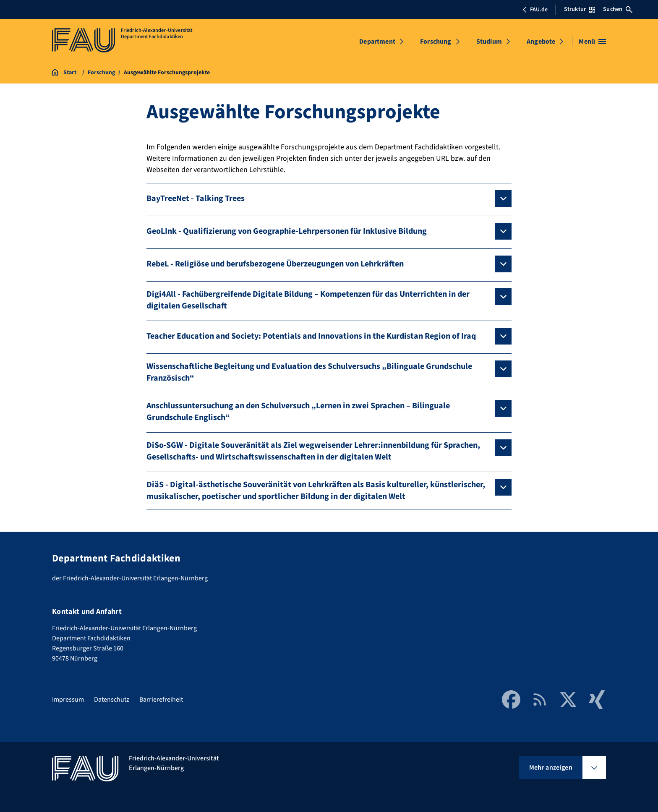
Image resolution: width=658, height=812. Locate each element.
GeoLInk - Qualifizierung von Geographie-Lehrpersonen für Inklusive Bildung (287, 231)
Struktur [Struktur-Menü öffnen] (580, 9)
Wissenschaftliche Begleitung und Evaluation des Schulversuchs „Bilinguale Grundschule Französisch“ (309, 372)
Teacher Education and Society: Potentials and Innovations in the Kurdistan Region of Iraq (311, 336)
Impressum (68, 700)
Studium (489, 42)
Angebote (541, 42)
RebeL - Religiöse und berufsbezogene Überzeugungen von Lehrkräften (275, 264)
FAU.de (535, 10)
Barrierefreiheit (161, 700)
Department (377, 42)
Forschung (436, 42)
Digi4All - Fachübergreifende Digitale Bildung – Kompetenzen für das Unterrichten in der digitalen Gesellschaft (308, 300)
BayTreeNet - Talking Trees (196, 198)
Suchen (618, 9)
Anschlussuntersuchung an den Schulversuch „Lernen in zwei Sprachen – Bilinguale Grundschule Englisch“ (298, 412)
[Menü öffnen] (592, 42)
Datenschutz (112, 700)
